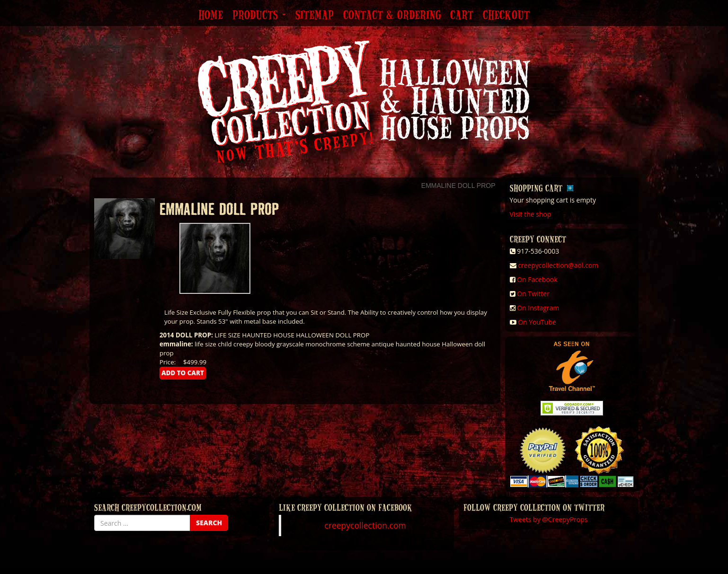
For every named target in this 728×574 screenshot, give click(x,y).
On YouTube (537, 322)
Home (211, 16)
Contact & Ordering (392, 16)
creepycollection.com (365, 525)
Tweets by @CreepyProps (549, 519)
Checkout (506, 16)
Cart (462, 16)
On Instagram (538, 308)
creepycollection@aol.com (558, 265)
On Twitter (533, 294)
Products (259, 16)
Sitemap (315, 16)
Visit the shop (531, 214)
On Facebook (537, 279)
